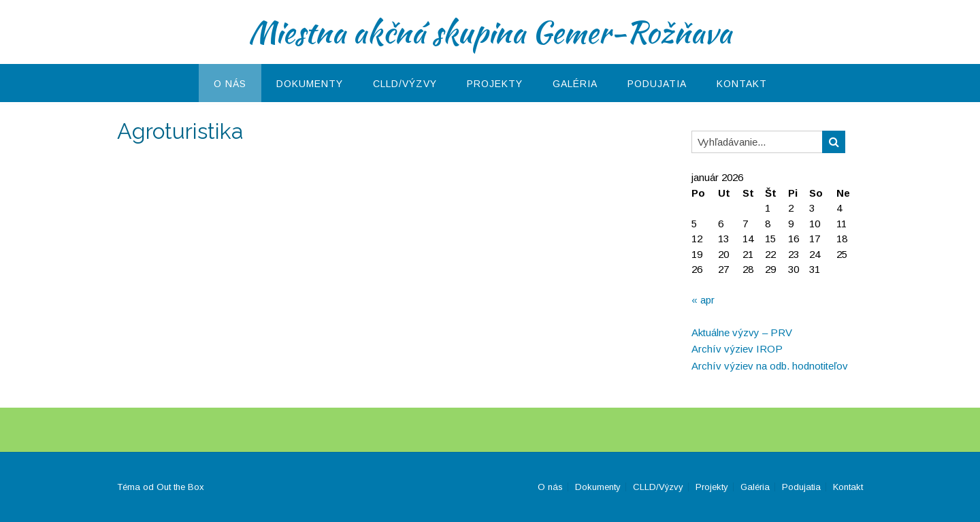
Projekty (495, 84)
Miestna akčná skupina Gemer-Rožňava (490, 32)
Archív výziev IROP (737, 349)
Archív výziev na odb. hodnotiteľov (770, 366)
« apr (703, 300)
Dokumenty (310, 84)
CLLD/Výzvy (405, 84)
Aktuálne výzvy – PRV (742, 332)
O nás (230, 84)
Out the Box (180, 487)
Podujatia (657, 84)
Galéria (575, 84)
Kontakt (742, 84)
